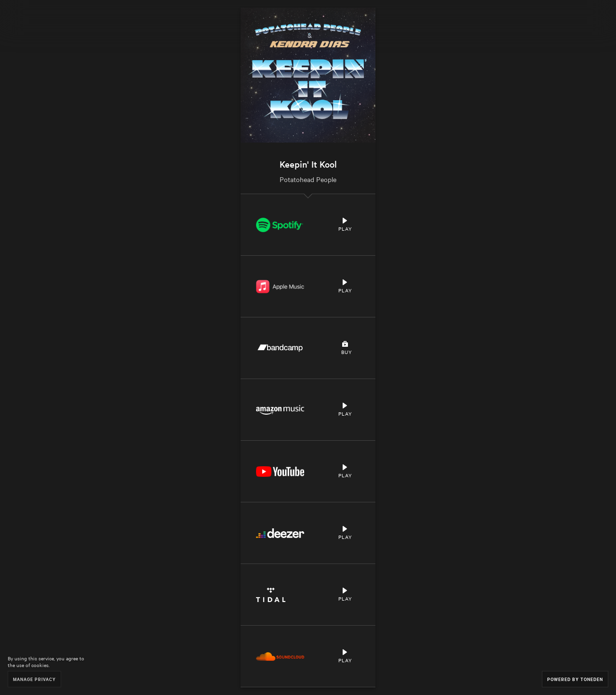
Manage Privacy (34, 679)
